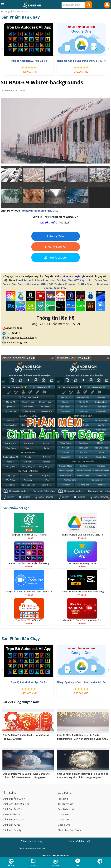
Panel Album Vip (67, 809)
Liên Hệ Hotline (55, 247)
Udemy (48, 288)
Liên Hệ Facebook (56, 258)
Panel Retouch (25, 280)
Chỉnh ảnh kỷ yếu (11, 825)
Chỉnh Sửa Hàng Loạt (13, 820)
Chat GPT (73, 280)
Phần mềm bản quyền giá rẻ (72, 276)
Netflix (82, 284)
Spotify (92, 284)
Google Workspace (29, 284)
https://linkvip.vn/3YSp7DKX (40, 211)
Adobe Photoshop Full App (51, 280)
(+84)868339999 (60, 856)
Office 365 (47, 284)
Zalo (33, 865)
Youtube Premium (65, 284)
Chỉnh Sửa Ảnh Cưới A (14, 799)
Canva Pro (101, 280)
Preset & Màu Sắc (12, 814)
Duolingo (102, 284)
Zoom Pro (59, 288)
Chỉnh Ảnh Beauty (12, 830)
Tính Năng (9, 793)
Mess (78, 865)
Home (56, 865)
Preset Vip (63, 799)
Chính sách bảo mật (80, 841)
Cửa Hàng (65, 793)
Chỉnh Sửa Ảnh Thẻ (12, 809)
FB (100, 865)
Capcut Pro (87, 280)
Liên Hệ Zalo (56, 236)
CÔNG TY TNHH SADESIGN (31, 848)
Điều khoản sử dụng (31, 841)
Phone (11, 865)
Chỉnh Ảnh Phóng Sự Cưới (16, 804)
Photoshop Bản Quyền (70, 830)
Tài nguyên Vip (66, 804)
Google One (9, 284)
